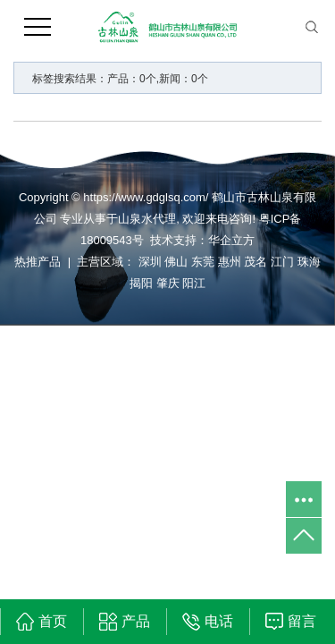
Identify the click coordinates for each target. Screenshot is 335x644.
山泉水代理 (147, 219)
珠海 (309, 262)
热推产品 (38, 262)
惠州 (230, 262)
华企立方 (231, 240)
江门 (282, 262)
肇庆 (168, 283)
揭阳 (141, 283)
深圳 (150, 262)
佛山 (176, 262)
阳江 (194, 283)
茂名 (255, 262)
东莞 (203, 262)
